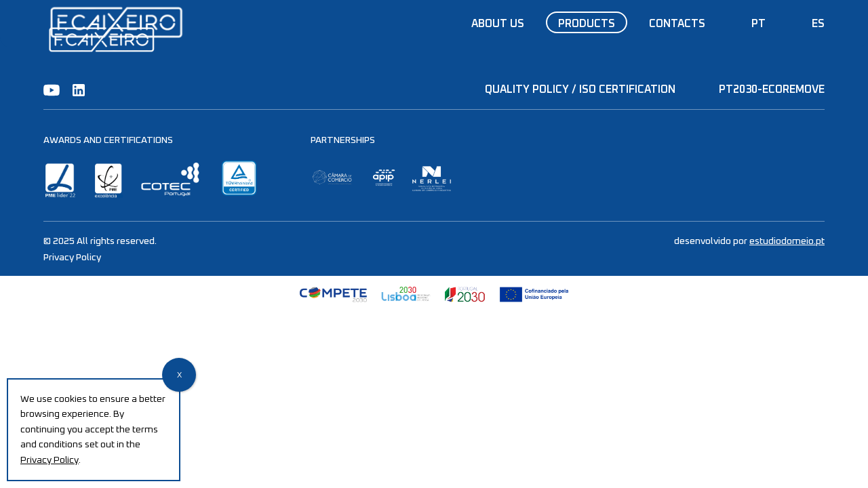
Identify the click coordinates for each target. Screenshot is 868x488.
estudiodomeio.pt (787, 241)
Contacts (677, 24)
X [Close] (179, 375)
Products (587, 24)
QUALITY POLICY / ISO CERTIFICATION (580, 89)
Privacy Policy (72, 258)
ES (818, 24)
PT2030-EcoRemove (772, 89)
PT (758, 24)
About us (498, 24)
